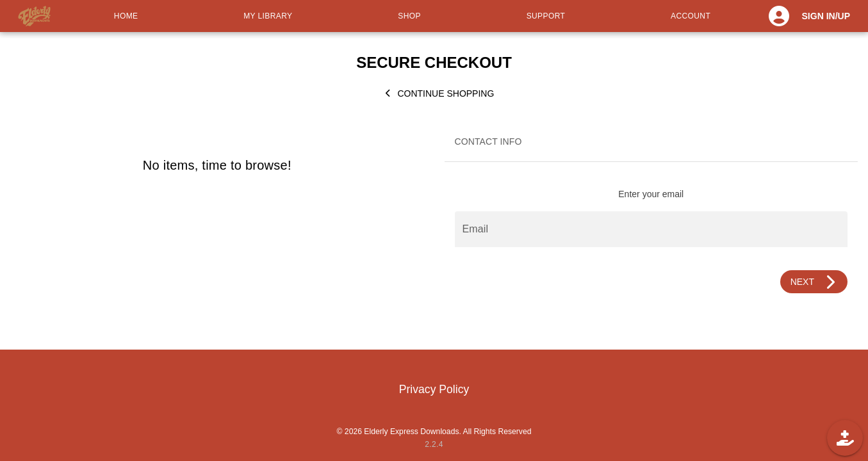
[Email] (651, 229)
